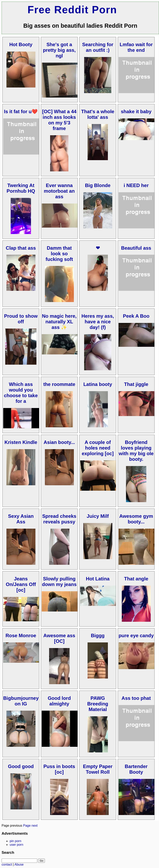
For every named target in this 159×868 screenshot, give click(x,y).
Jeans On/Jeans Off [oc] (21, 584)
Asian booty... (59, 442)
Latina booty (98, 384)
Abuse (19, 864)
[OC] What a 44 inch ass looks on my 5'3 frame (59, 120)
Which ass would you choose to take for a (21, 393)
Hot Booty (21, 44)
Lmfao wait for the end (136, 47)
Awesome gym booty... (136, 519)
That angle (136, 579)
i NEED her (136, 185)
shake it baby (136, 111)
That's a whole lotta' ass (98, 114)
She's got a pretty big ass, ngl (59, 50)
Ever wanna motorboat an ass (59, 191)
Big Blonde (98, 185)
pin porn (15, 841)
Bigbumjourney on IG (21, 701)
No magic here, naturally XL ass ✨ (59, 322)
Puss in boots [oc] (59, 769)
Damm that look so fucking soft (59, 254)
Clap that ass (21, 248)
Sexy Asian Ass (21, 519)
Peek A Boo (136, 316)
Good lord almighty (59, 701)
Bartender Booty (136, 769)
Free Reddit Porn (72, 10)
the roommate (59, 384)
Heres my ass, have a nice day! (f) (98, 322)
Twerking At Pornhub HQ (21, 188)
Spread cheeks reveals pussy (59, 519)
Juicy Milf (98, 516)
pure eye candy (136, 635)
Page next (30, 826)
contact (7, 864)
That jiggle (136, 384)
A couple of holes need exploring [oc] (98, 448)
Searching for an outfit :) (98, 47)
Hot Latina (98, 579)
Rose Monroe (21, 635)
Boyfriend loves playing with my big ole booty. (136, 451)
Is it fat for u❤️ (21, 111)
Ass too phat (136, 698)
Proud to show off (21, 319)
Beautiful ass (136, 248)
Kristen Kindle (21, 442)
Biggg (98, 635)
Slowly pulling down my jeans (59, 582)
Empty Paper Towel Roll (98, 769)
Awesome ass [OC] (59, 638)
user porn (17, 845)
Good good (21, 766)
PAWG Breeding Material (98, 704)
